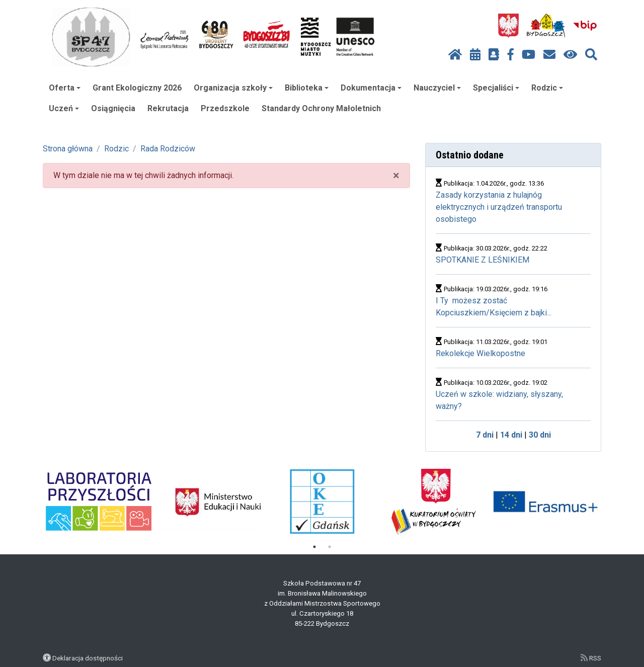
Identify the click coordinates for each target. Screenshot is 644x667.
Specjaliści (496, 88)
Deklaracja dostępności (88, 658)
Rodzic (547, 88)
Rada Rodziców (168, 149)
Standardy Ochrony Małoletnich (321, 108)
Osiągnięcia (113, 108)
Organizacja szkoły (233, 88)
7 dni (485, 435)
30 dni (540, 435)
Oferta (65, 88)
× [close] (396, 176)
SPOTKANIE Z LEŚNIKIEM (482, 260)
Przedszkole (225, 108)
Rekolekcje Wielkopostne (480, 353)
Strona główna (68, 149)
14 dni (511, 435)
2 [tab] (330, 547)
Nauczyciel (437, 88)
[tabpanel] (99, 502)
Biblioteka (307, 88)
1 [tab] (314, 547)
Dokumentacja (371, 88)
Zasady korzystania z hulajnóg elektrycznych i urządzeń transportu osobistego (499, 207)
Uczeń (64, 108)
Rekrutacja (168, 108)
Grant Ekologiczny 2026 (137, 88)
